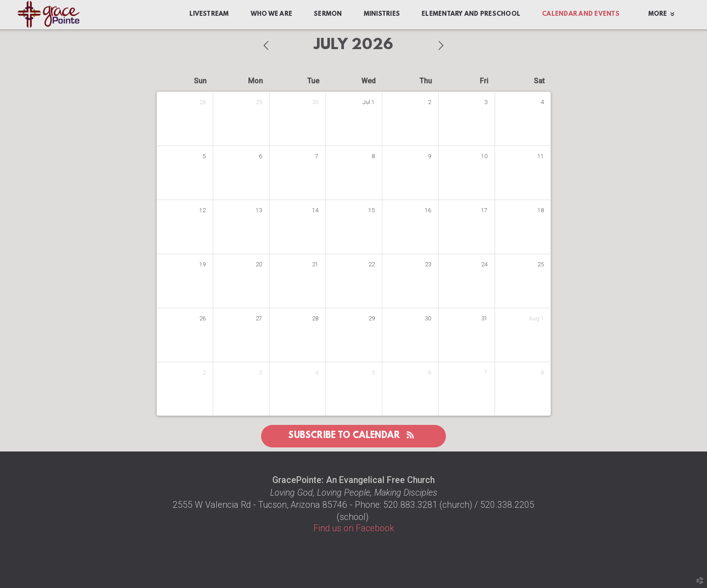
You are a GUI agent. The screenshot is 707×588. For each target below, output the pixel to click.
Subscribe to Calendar (353, 436)
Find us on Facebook (354, 528)
